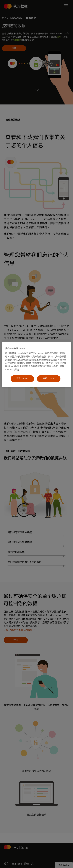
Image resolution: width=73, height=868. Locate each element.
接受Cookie (49, 379)
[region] (36, 364)
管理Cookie (22, 379)
